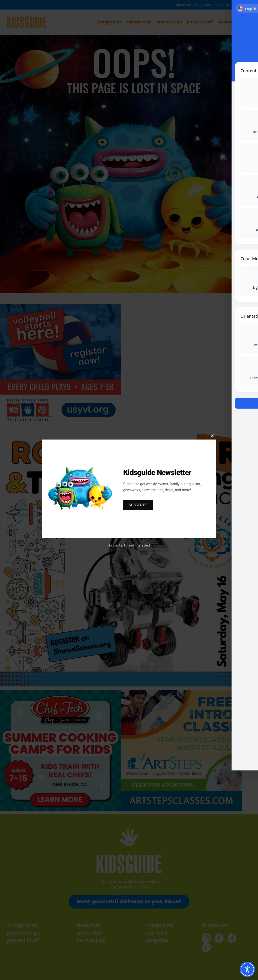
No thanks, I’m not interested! (129, 545)
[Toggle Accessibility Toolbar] (247, 969)
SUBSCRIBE (138, 505)
